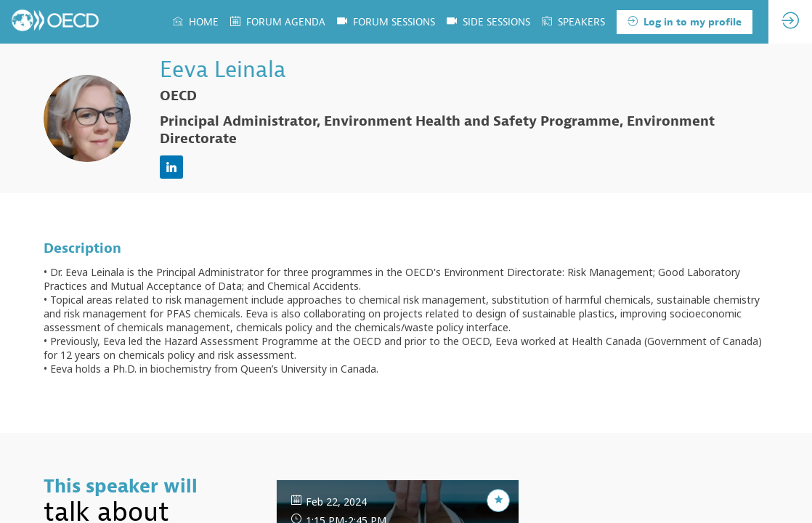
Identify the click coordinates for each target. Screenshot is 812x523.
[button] (685, 22)
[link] (196, 22)
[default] (488, 22)
